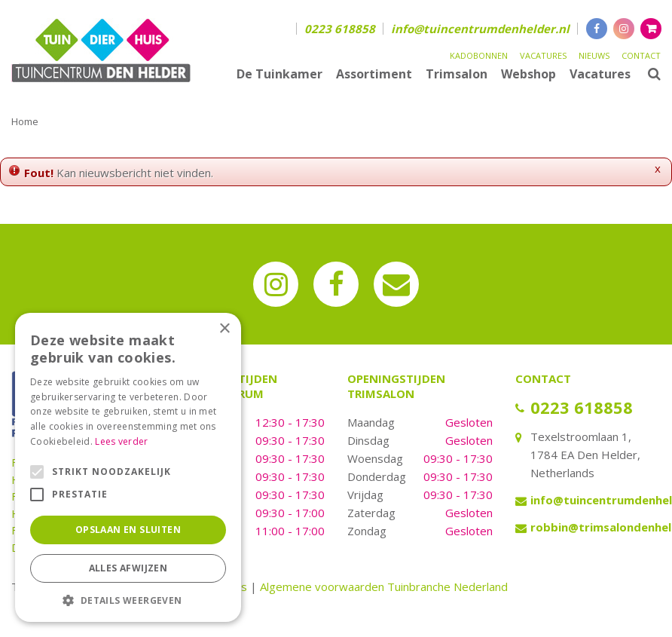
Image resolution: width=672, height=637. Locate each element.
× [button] (224, 329)
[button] (128, 600)
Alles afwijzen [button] (128, 568)
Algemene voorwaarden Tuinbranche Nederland (384, 586)
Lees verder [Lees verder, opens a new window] (121, 441)
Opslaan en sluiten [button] (128, 530)
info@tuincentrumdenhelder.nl (480, 29)
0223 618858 (340, 29)
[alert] (128, 467)
